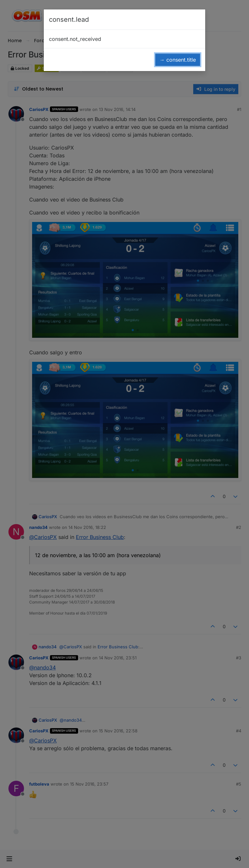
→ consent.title (178, 60)
